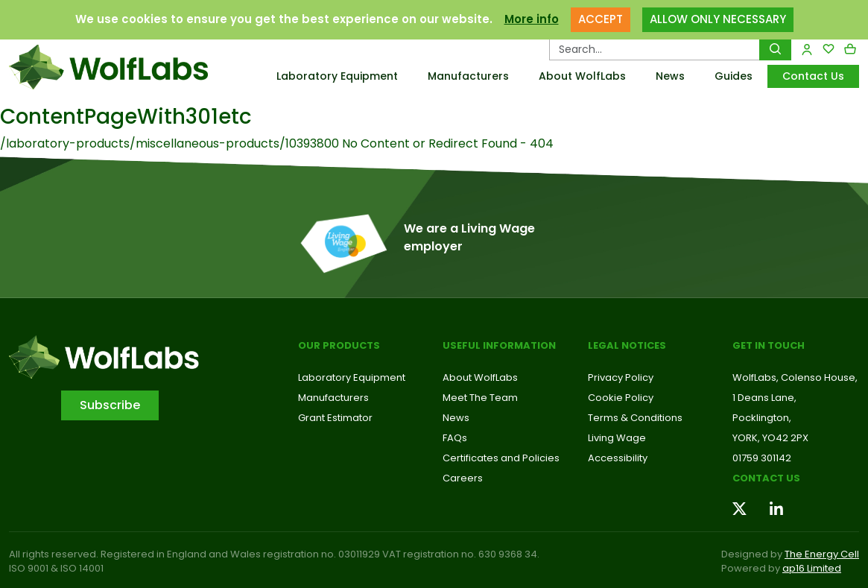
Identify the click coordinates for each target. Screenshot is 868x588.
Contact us (766, 478)
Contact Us (813, 76)
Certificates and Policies (501, 458)
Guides (734, 76)
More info (532, 19)
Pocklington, (762, 418)
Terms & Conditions (635, 418)
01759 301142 (762, 458)
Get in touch (769, 345)
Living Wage (617, 438)
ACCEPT (601, 19)
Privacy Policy (621, 377)
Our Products (339, 345)
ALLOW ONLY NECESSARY (718, 19)
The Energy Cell (822, 554)
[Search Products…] (655, 49)
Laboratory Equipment (337, 76)
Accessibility (618, 458)
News (670, 76)
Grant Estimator (335, 418)
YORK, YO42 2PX (770, 438)
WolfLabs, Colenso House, (795, 377)
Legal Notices (627, 345)
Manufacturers (468, 76)
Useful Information (499, 345)
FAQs (455, 438)
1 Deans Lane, (764, 398)
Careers (463, 478)
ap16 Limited (812, 568)
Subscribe (110, 405)
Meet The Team (480, 398)
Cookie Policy (621, 398)
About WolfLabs (582, 76)
